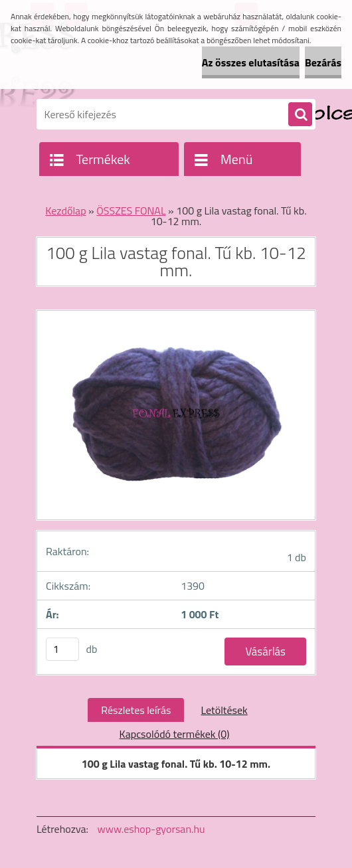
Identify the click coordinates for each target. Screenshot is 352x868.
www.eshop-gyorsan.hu (151, 829)
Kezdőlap (65, 211)
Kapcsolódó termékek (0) (175, 734)
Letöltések (224, 710)
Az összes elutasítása (251, 62)
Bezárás (323, 62)
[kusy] (62, 649)
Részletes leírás (136, 710)
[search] (300, 115)
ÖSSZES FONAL (131, 211)
